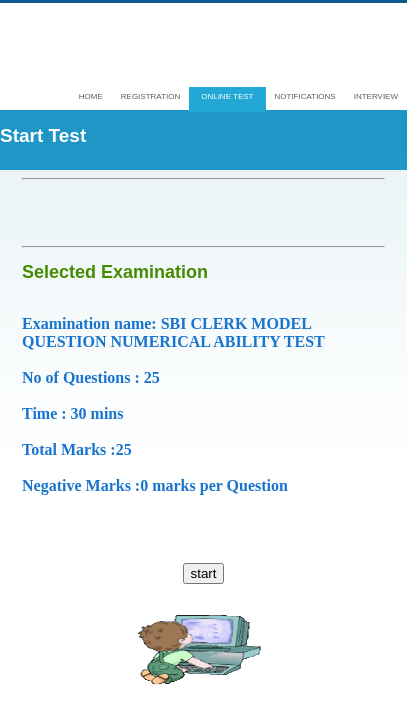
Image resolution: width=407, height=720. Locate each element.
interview (376, 96)
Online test (227, 96)
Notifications (305, 96)
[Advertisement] (214, 213)
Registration (150, 96)
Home (91, 96)
